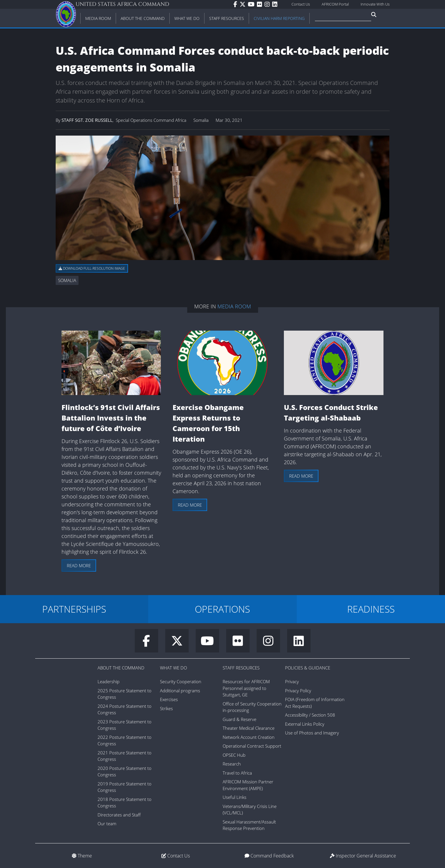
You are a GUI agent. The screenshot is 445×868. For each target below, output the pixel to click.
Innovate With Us (375, 4)
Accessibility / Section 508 (310, 715)
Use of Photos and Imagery (312, 733)
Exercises (169, 699)
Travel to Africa (237, 773)
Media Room (234, 306)
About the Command (121, 668)
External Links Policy (305, 724)
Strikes (166, 708)
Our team (107, 823)
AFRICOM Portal (335, 4)
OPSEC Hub (234, 755)
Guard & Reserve (239, 719)
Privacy (292, 681)
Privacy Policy (298, 691)
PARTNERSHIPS (74, 609)
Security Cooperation (181, 681)
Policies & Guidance (308, 668)
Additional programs (180, 691)
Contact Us (301, 4)
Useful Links (235, 797)
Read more (79, 565)
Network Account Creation (249, 737)
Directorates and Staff (119, 815)
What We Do (173, 668)
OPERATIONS (222, 609)
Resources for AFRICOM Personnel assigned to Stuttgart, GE (246, 688)
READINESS (371, 609)
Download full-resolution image (92, 268)
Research (232, 764)
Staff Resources (241, 668)
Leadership (109, 681)
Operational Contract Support (252, 746)
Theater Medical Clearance (249, 728)
